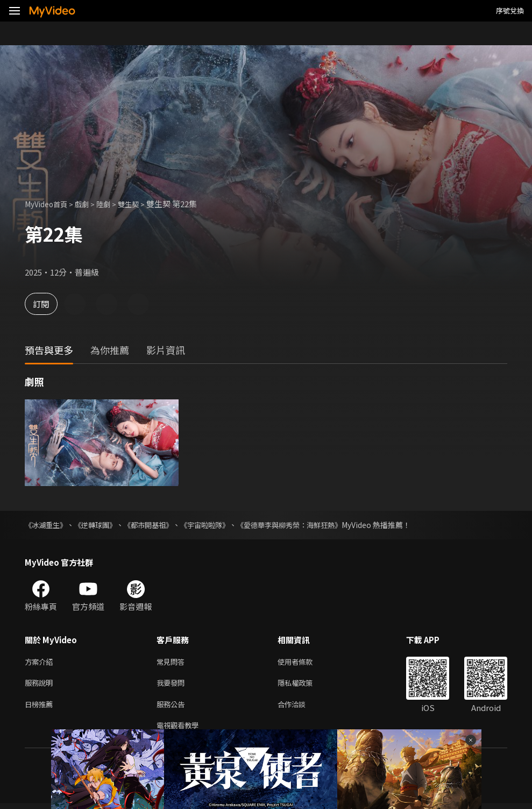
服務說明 (41, 685)
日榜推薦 (41, 708)
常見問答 (173, 662)
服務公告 (173, 708)
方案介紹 (41, 662)
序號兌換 (510, 10)
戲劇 (89, 204)
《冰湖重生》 (47, 525)
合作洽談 (300, 708)
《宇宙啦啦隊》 (217, 525)
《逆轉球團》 (100, 525)
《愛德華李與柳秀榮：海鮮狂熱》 (307, 525)
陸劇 (113, 204)
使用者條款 (304, 662)
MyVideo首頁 (49, 204)
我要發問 (173, 685)
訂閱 (46, 304)
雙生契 (141, 204)
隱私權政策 (304, 685)
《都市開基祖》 (157, 525)
